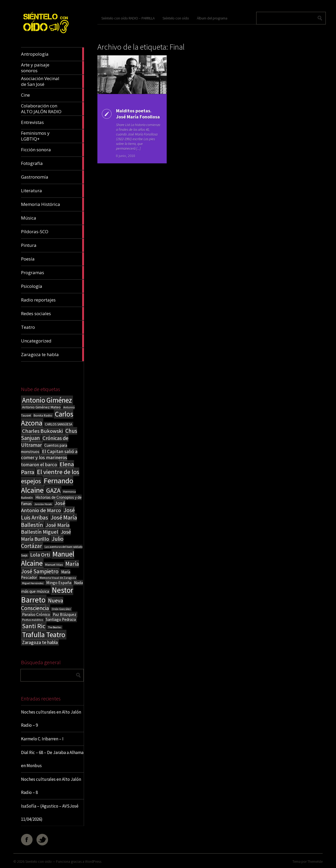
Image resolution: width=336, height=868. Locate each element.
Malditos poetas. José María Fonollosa (138, 114)
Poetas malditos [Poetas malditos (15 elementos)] (33, 620)
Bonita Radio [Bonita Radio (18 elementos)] (43, 415)
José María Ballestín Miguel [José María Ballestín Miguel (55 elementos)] (45, 528)
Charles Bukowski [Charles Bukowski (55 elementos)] (42, 431)
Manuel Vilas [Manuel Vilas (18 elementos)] (54, 564)
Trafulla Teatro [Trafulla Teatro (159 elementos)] (44, 635)
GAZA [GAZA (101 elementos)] (53, 490)
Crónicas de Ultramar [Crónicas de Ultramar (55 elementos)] (45, 441)
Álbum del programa (212, 18)
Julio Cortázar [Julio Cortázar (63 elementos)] (42, 542)
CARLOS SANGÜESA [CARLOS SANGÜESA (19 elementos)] (59, 424)
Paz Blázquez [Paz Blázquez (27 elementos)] (65, 614)
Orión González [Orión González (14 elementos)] (61, 609)
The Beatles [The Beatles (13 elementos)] (55, 627)
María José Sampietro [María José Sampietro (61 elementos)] (50, 568)
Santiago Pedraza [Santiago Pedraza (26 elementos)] (61, 619)
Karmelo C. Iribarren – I (42, 739)
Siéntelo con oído (176, 18)
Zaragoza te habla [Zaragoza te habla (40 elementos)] (40, 642)
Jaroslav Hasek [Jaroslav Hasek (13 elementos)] (43, 504)
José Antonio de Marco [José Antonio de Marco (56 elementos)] (43, 507)
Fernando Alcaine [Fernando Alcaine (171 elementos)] (47, 485)
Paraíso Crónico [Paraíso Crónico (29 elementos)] (36, 614)
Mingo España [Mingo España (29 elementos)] (59, 583)
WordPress (93, 861)
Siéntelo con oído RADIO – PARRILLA (128, 18)
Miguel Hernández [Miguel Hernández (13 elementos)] (33, 583)
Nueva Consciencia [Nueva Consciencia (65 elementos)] (42, 604)
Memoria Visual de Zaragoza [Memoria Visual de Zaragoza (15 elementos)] (58, 578)
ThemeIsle (315, 861)
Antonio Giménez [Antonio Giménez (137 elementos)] (47, 400)
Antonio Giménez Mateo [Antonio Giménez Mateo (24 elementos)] (41, 407)
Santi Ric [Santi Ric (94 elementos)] (34, 626)
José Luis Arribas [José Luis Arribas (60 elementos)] (48, 514)
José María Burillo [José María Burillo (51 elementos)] (46, 535)
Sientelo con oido (38, 861)
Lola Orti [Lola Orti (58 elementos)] (40, 555)
